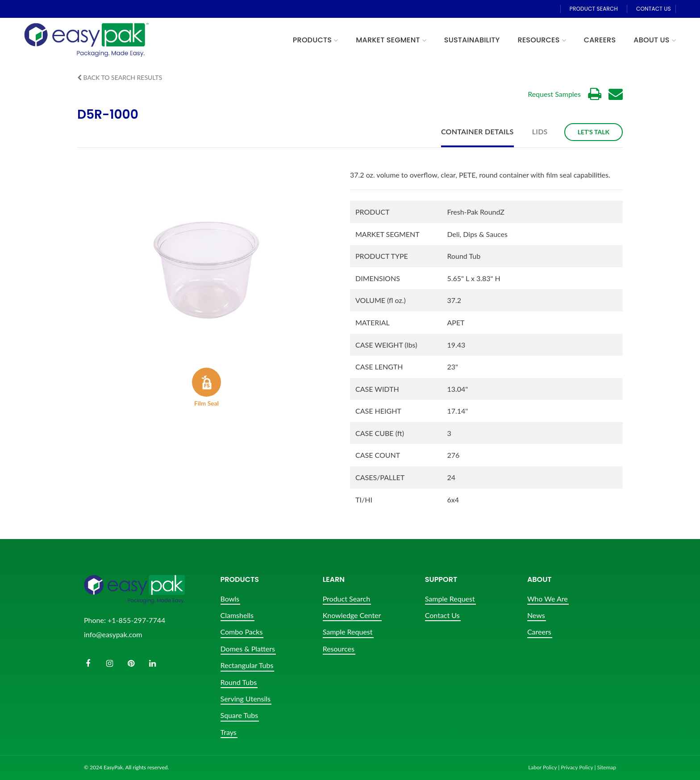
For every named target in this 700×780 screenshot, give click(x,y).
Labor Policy (542, 767)
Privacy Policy (577, 767)
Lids (540, 132)
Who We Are (548, 599)
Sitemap (606, 767)
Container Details (477, 132)
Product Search (346, 599)
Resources (339, 649)
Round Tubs (239, 682)
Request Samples (554, 94)
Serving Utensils (246, 699)
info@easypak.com (113, 634)
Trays (229, 732)
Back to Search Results (120, 77)
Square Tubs (240, 715)
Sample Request (348, 632)
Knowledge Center (352, 615)
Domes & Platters (248, 649)
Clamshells (237, 615)
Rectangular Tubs (247, 665)
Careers (539, 632)
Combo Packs (242, 632)
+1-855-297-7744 (136, 620)
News (536, 615)
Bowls (230, 599)
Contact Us (442, 615)
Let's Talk (594, 132)
